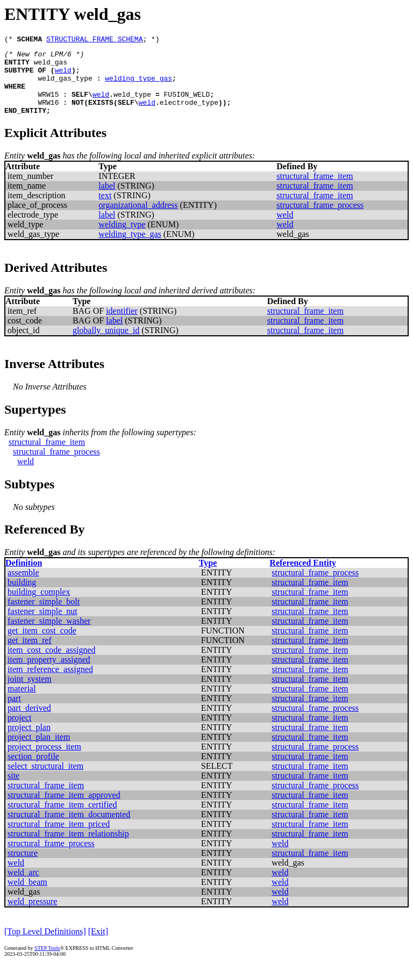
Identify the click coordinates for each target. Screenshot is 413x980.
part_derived (29, 722)
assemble (23, 587)
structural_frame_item (315, 190)
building (22, 597)
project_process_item (44, 761)
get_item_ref (30, 655)
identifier (122, 325)
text (105, 210)
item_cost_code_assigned (52, 664)
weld (63, 76)
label (107, 200)
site (13, 790)
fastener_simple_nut (42, 626)
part (14, 713)
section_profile (33, 771)
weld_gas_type (65, 86)
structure (23, 867)
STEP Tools (47, 963)
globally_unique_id (106, 345)
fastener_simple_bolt (44, 616)
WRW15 (48, 105)
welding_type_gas (138, 86)
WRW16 (48, 115)
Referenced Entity (303, 577)
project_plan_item (39, 751)
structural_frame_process (320, 219)
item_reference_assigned (50, 684)
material (22, 703)
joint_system (30, 693)
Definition (24, 577)
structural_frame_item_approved (64, 809)
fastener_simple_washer (49, 635)
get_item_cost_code (42, 645)
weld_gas (51, 67)
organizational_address (138, 219)
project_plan (29, 742)
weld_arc (23, 887)
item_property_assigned (49, 674)
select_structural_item (45, 780)
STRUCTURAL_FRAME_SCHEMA (94, 40)
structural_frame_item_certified (62, 819)
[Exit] (98, 946)
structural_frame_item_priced (59, 838)
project (19, 732)
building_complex (39, 606)
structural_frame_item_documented (69, 829)
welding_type (122, 239)
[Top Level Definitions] (45, 946)
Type (208, 577)
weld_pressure (32, 916)
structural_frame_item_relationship (68, 848)
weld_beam (27, 896)
